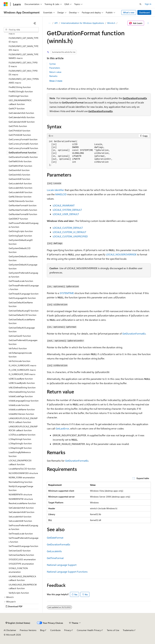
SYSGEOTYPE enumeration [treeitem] (21, 564)
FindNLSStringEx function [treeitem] (21, 91)
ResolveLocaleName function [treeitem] (22, 503)
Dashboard (144, 12)
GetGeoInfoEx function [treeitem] (19, 175)
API (56, 23)
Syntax (53, 64)
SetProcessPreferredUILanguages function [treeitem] (23, 527)
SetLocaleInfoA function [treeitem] (20, 517)
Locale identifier (55, 190)
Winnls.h (111, 23)
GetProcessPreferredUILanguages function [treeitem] (24, 225)
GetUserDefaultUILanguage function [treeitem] (22, 330)
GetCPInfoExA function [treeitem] (19, 131)
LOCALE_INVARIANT (64, 205)
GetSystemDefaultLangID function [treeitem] (21, 242)
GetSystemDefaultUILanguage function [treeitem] (23, 267)
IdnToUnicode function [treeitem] (19, 361)
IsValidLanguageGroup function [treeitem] (24, 401)
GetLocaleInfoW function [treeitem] (20, 192)
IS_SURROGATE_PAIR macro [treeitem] (22, 374)
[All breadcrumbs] (50, 23)
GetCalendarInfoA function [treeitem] (21, 113)
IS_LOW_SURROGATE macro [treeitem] (22, 370)
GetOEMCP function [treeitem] (18, 219)
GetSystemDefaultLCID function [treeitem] (20, 250)
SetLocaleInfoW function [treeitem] (20, 521)
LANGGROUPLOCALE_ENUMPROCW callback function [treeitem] (23, 428)
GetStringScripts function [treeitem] (21, 231)
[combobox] (21, 30)
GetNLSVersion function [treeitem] (20, 197)
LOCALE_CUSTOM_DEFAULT (68, 228)
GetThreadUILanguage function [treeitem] (24, 294)
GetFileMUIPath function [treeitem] (20, 166)
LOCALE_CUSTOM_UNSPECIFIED (70, 236)
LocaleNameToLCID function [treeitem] (22, 469)
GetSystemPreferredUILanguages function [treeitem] (23, 275)
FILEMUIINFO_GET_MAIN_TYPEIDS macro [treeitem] (24, 48)
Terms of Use (113, 630)
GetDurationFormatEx (135, 98)
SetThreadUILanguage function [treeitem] (23, 546)
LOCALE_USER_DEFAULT (66, 214)
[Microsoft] (6, 4)
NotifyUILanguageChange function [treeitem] (21, 488)
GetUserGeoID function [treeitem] (20, 336)
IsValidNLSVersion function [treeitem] (21, 414)
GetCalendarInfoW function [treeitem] (22, 122)
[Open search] (140, 4)
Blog (42, 630)
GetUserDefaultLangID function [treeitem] (24, 311)
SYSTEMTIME (67, 293)
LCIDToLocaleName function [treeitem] (22, 435)
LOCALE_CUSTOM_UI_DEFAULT (69, 232)
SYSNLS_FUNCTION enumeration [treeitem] (18, 570)
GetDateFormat (55, 538)
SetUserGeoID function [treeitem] (20, 551)
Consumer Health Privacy (89, 630)
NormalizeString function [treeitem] (20, 482)
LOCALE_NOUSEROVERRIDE (121, 254)
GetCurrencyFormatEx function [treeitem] (23, 144)
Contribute (55, 630)
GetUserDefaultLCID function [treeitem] (23, 315)
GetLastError (62, 428)
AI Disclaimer (10, 630)
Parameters (55, 68)
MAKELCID (61, 194)
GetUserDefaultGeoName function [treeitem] (21, 304)
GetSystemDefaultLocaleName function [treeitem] (23, 258)
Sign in (148, 4)
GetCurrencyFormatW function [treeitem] (23, 148)
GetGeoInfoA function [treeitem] (19, 170)
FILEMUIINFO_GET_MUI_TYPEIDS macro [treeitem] (23, 73)
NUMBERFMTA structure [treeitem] (20, 494)
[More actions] (148, 23)
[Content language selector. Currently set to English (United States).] (18, 623)
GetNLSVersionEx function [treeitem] (21, 201)
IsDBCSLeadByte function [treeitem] (21, 379)
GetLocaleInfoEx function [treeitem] (20, 188)
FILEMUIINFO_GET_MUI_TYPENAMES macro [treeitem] (24, 81)
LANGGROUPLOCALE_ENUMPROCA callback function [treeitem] (23, 420)
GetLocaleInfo (54, 551)
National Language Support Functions (67, 572)
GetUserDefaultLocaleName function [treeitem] (22, 321)
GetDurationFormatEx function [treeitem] (23, 157)
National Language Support (62, 565)
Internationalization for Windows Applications (82, 23)
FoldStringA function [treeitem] (18, 96)
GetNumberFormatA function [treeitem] (23, 205)
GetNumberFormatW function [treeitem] (23, 214)
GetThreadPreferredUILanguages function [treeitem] (24, 287)
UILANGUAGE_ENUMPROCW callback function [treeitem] (23, 586)
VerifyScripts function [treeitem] (19, 593)
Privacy (68, 630)
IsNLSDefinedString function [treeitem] (22, 387)
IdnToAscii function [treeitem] (18, 348)
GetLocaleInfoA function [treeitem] (20, 183)
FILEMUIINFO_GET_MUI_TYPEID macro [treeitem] (23, 64)
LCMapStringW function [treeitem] (20, 448)
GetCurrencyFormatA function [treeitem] (23, 139)
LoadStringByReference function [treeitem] (20, 454)
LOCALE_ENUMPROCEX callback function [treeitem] (20, 462)
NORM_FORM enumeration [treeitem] (22, 477)
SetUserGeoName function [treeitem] (21, 555)
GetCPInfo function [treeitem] (18, 126)
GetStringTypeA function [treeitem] (20, 236)
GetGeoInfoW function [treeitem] (19, 179)
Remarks (53, 76)
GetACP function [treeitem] (17, 108)
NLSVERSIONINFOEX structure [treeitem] (23, 473)
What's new (129, 12)
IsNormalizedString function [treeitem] (22, 392)
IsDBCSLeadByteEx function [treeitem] (22, 383)
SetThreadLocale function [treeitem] (21, 534)
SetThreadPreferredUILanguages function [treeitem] (24, 540)
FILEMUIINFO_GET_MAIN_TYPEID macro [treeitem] (24, 40)
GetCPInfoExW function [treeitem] (20, 135)
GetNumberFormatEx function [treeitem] (23, 210)
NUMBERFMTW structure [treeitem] (21, 499)
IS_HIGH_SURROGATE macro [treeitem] (22, 365)
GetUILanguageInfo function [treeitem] (22, 298)
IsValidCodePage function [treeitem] (21, 396)
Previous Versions (28, 630)
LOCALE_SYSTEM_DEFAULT (67, 210)
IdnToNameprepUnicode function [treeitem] (20, 355)
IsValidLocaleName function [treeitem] (22, 409)
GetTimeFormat (55, 558)
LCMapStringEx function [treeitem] (20, 443)
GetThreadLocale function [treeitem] (21, 281)
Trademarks (128, 630)
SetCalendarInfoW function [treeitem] (22, 512)
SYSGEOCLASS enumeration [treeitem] (22, 559)
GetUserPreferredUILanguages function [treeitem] (23, 342)
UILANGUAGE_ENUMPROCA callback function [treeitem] (22, 578)
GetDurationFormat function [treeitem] (22, 152)
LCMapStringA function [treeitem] (20, 439)
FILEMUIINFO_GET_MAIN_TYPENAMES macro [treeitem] (24, 56)
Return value (55, 72)
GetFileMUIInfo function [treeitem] (20, 161)
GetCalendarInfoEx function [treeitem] (22, 117)
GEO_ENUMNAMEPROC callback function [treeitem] (20, 102)
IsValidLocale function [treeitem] (19, 405)
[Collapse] (35, 23)
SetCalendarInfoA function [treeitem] (21, 508)
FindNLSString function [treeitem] (20, 87)
